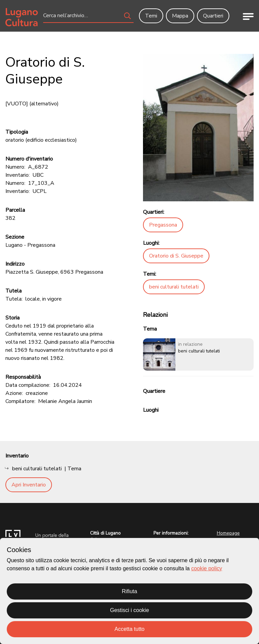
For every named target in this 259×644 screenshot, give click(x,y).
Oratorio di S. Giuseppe (176, 256)
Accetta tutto (130, 629)
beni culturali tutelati (174, 287)
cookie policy (207, 568)
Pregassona (163, 225)
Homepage (228, 533)
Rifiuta (129, 591)
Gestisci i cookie (129, 610)
